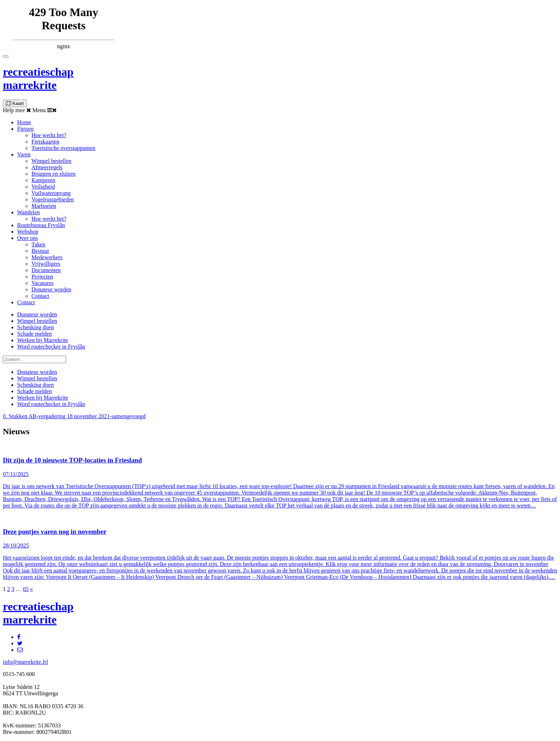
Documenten (46, 270)
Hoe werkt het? (49, 135)
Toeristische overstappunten (63, 148)
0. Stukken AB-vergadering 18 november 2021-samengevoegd (74, 416)
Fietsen (25, 129)
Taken (38, 244)
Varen (24, 154)
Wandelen (29, 212)
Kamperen (43, 180)
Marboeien (44, 206)
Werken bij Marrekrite (43, 340)
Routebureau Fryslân (41, 225)
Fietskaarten (45, 142)
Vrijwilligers (46, 264)
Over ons (27, 238)
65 (26, 589)
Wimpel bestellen (51, 161)
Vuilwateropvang (51, 193)
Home (24, 122)
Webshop (28, 232)
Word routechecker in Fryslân (51, 347)
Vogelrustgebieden (53, 199)
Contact (40, 296)
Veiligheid (43, 187)
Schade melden (34, 334)
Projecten (42, 277)
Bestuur (40, 251)
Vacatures (42, 283)
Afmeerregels (47, 167)
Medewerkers (47, 257)
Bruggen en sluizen (54, 174)
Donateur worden (51, 289)
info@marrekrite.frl (25, 662)
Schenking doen (36, 327)
